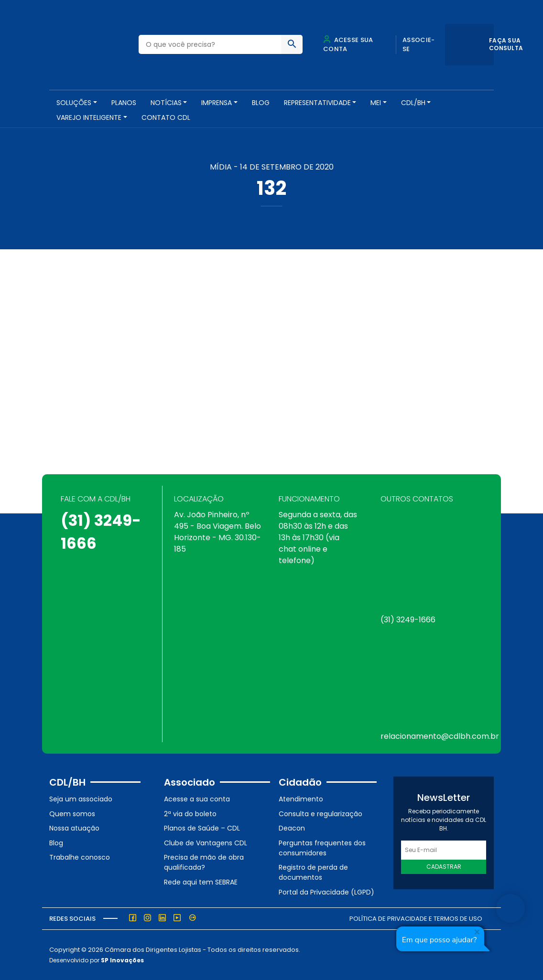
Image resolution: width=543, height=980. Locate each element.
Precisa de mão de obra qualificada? (204, 862)
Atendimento (301, 799)
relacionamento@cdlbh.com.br (440, 736)
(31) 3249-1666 (408, 620)
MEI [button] (376, 103)
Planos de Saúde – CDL (202, 828)
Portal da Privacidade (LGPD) (326, 892)
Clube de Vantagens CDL (206, 843)
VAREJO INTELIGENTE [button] (89, 117)
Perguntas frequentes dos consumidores (322, 848)
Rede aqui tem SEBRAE (201, 882)
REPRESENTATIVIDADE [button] (317, 103)
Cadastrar (444, 867)
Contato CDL (166, 117)
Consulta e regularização (320, 814)
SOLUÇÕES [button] (74, 103)
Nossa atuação (74, 828)
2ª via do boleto (190, 814)
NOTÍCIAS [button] (166, 103)
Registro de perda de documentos (313, 872)
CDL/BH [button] (413, 103)
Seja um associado (81, 799)
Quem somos (72, 814)
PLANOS (124, 103)
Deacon (292, 828)
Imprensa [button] (217, 103)
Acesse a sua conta (197, 799)
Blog (261, 103)
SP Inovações (122, 960)
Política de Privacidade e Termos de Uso (416, 919)
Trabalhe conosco (80, 857)
